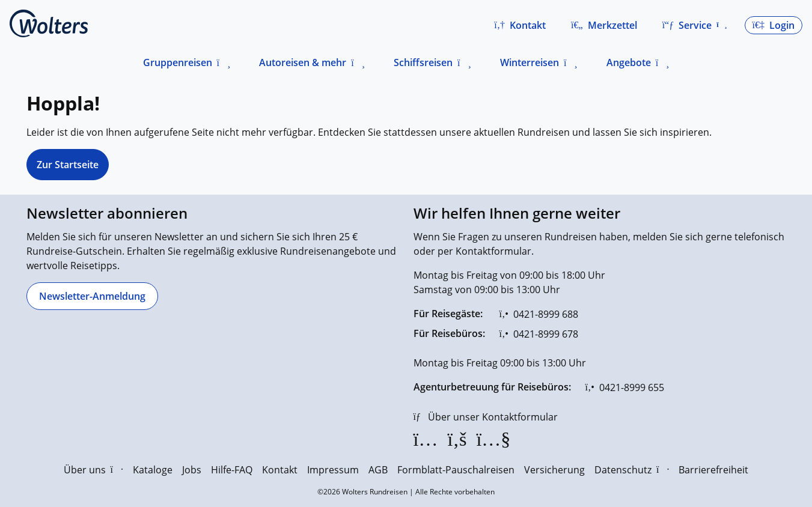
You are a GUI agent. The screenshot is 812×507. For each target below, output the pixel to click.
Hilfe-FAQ (232, 470)
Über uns (93, 470)
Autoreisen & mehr (303, 62)
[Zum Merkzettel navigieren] (604, 25)
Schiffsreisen (423, 62)
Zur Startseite (68, 165)
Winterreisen (530, 62)
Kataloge (153, 470)
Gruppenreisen (178, 62)
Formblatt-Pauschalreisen (456, 470)
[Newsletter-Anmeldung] (92, 296)
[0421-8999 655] (625, 387)
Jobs (192, 470)
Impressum (333, 470)
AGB (378, 470)
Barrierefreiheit (713, 470)
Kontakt (280, 470)
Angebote (629, 62)
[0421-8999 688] (539, 314)
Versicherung (554, 470)
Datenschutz (632, 470)
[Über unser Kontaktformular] (486, 417)
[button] (520, 25)
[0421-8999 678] (539, 334)
